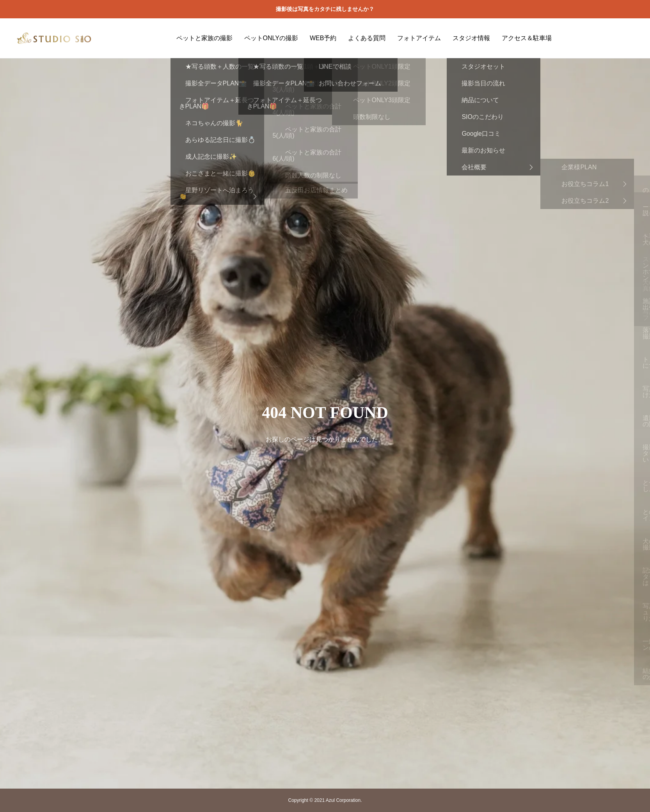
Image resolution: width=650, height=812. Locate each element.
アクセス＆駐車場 (527, 38)
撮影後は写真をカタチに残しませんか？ (325, 9)
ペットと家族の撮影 (204, 38)
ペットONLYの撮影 (271, 38)
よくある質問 (367, 38)
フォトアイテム (419, 38)
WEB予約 (323, 38)
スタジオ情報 (471, 38)
